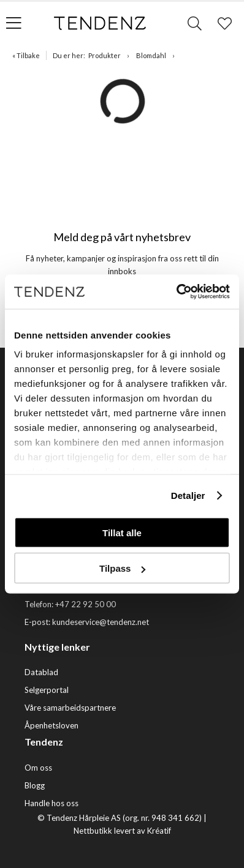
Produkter (105, 55)
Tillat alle (122, 532)
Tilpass (122, 568)
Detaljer (188, 496)
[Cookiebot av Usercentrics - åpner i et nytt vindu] (176, 292)
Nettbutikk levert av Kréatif (122, 831)
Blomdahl (151, 55)
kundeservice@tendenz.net (101, 622)
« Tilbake (26, 55)
